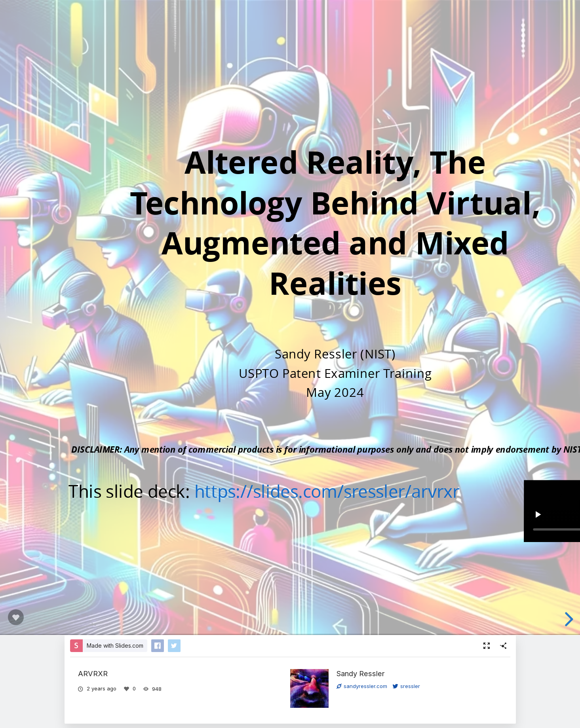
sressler (406, 686)
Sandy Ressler (361, 673)
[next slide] (568, 619)
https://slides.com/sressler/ (302, 491)
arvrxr (435, 491)
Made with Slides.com (115, 646)
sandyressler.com (362, 686)
